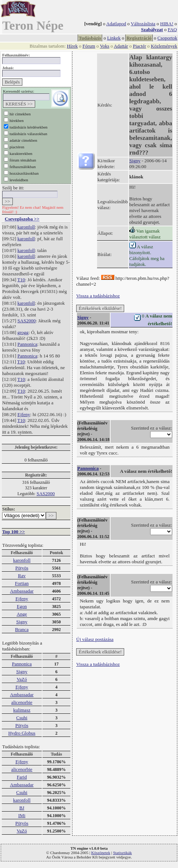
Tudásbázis (90, 38)
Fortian (22, 583)
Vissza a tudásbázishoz (98, 296)
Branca (22, 629)
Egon (22, 606)
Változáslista (143, 24)
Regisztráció (139, 38)
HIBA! (167, 24)
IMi (22, 815)
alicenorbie (22, 702)
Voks (105, 46)
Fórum (89, 46)
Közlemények (164, 46)
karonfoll (26, 227)
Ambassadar (22, 591)
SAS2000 (27, 321)
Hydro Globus (22, 733)
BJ (22, 808)
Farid (22, 777)
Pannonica (27, 344)
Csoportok (167, 38)
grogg (23, 332)
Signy (22, 622)
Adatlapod (116, 24)
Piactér (140, 46)
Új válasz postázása (95, 639)
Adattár (121, 46)
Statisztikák (123, 853)
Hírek (73, 46)
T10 (21, 280)
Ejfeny (24, 414)
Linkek (114, 38)
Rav (22, 576)
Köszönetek (101, 853)
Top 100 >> (14, 532)
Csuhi (22, 718)
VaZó (22, 679)
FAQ (172, 29)
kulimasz (22, 710)
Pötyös (22, 568)
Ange (22, 614)
